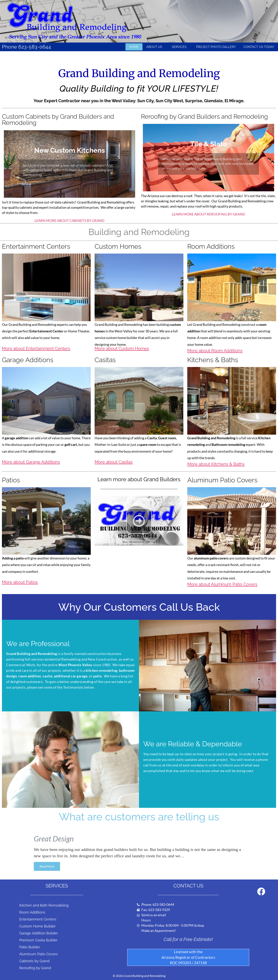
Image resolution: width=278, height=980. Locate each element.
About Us (155, 47)
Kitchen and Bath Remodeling (44, 905)
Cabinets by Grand (34, 961)
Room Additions (32, 912)
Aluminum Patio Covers (39, 954)
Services (180, 47)
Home (134, 47)
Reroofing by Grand (35, 968)
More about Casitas (114, 462)
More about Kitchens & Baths (216, 464)
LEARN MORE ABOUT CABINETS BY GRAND (69, 221)
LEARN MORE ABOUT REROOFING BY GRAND (208, 214)
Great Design (54, 839)
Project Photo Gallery (216, 47)
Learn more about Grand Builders (139, 479)
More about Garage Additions (31, 462)
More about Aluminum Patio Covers (222, 584)
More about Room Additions (215, 351)
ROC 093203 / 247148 (188, 963)
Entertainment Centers (38, 919)
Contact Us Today (259, 47)
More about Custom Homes (122, 348)
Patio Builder (30, 947)
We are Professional (38, 644)
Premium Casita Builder (38, 940)
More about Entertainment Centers (36, 348)
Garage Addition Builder (39, 933)
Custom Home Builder (37, 926)
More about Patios (20, 582)
